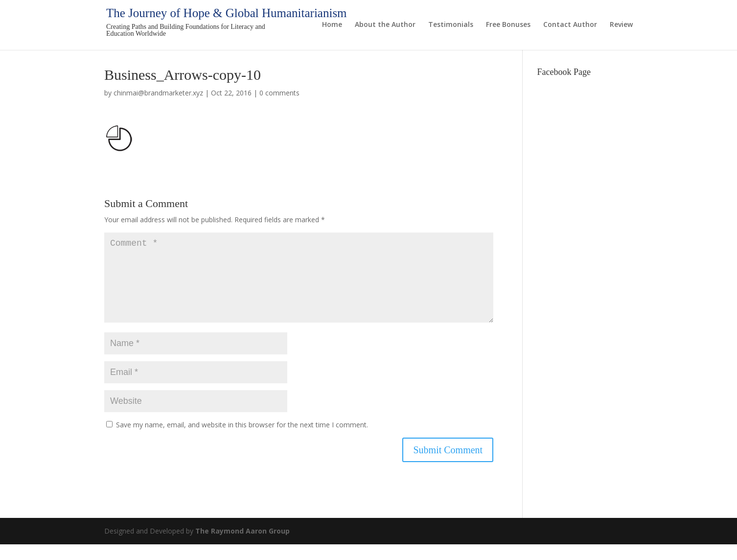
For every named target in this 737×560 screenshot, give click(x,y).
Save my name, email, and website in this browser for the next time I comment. (242, 440)
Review (621, 25)
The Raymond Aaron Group (242, 547)
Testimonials (451, 25)
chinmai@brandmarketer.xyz (158, 93)
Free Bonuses (508, 25)
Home (332, 25)
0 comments (279, 93)
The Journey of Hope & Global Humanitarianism (227, 13)
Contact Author (570, 25)
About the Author (385, 25)
